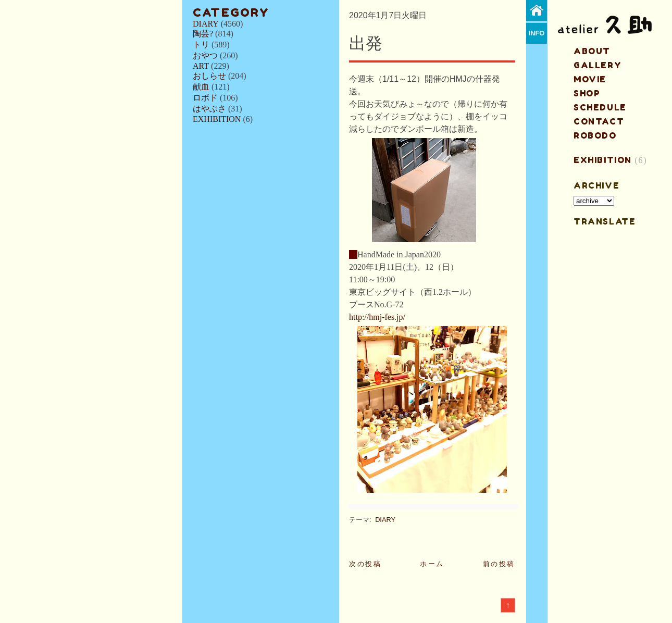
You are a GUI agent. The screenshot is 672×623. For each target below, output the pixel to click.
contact (599, 121)
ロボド (205, 98)
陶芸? (203, 34)
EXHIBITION (217, 119)
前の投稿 (499, 564)
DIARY (206, 24)
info (537, 33)
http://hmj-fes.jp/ (377, 317)
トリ (201, 45)
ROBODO (595, 135)
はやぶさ (209, 109)
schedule (600, 107)
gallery (598, 65)
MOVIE (590, 79)
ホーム (432, 564)
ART (201, 66)
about (592, 51)
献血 (201, 87)
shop (587, 93)
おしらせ (209, 76)
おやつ (205, 55)
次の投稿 (365, 564)
